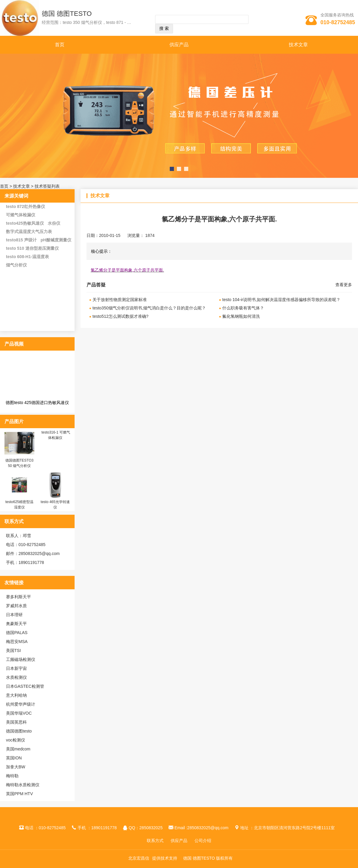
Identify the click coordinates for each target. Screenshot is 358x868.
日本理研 (14, 615)
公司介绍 (203, 841)
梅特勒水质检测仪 (23, 785)
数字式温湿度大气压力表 (29, 232)
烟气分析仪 (16, 265)
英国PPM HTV (19, 794)
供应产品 (179, 45)
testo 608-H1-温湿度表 (27, 257)
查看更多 (344, 285)
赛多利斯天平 (18, 597)
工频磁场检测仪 (21, 659)
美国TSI (13, 650)
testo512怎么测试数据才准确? (121, 316)
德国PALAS (17, 633)
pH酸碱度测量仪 (56, 240)
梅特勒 (12, 776)
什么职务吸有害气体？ (243, 308)
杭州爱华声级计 (21, 704)
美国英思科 (16, 722)
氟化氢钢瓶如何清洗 (241, 316)
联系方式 (155, 841)
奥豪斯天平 (16, 624)
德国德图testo (19, 731)
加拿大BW (16, 767)
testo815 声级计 (21, 240)
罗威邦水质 (16, 606)
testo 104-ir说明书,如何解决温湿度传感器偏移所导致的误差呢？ (281, 300)
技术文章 (298, 45)
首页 (60, 45)
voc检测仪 (16, 740)
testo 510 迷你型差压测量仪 (32, 248)
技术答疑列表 (47, 186)
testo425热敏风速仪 (25, 223)
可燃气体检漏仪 (21, 215)
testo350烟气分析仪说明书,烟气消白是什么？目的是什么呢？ (149, 308)
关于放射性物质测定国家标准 (120, 300)
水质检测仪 (16, 677)
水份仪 (54, 223)
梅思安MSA (17, 642)
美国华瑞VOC (19, 713)
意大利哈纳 (16, 695)
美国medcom (18, 749)
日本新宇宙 (16, 668)
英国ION (14, 758)
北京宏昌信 (139, 858)
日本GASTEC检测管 (25, 686)
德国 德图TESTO (67, 14)
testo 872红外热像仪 (26, 206)
